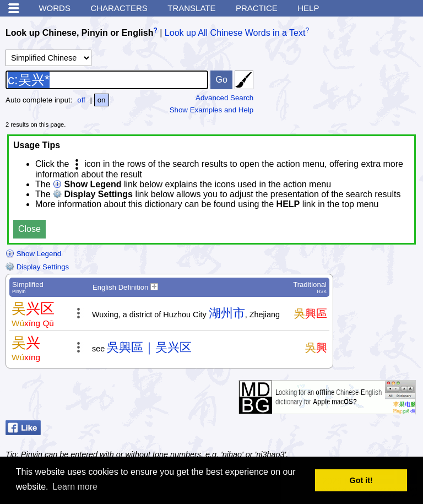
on (102, 100)
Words (55, 8)
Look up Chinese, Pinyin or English (79, 33)
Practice (257, 8)
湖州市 (227, 313)
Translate (191, 8)
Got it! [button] (361, 480)
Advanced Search (224, 98)
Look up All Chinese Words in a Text (235, 33)
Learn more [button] (75, 487)
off (81, 100)
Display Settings (37, 267)
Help (308, 8)
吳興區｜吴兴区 (149, 347)
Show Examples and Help (212, 110)
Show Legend (33, 254)
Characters (119, 8)
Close (29, 229)
